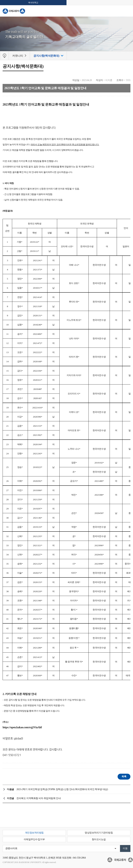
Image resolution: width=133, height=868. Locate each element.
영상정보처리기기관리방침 (99, 833)
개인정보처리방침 (34, 833)
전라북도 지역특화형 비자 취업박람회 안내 (39, 798)
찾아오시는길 (99, 839)
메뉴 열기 (128, 11)
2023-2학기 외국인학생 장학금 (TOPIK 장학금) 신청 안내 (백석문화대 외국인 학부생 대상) (62, 789)
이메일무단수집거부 (34, 839)
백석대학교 (33, 3)
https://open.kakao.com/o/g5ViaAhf (22, 727)
